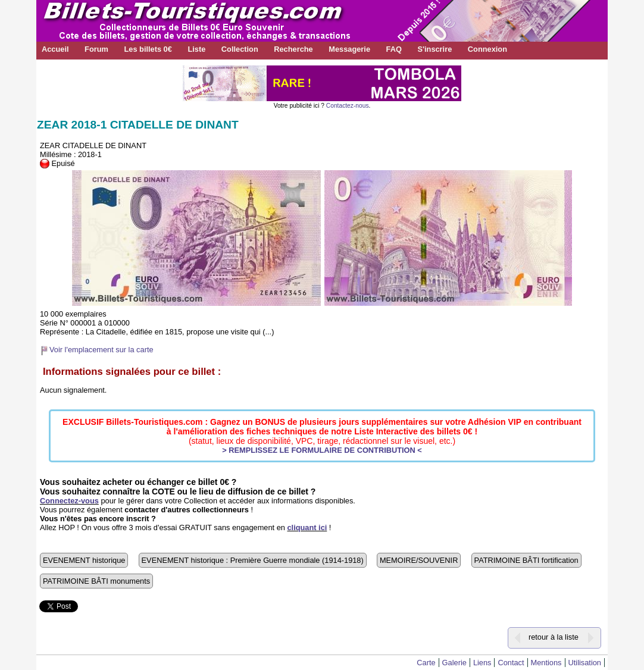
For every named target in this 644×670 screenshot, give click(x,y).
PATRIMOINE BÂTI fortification (526, 560)
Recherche (293, 49)
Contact (511, 663)
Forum (96, 49)
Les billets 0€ (148, 49)
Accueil (55, 49)
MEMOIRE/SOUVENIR (419, 560)
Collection (240, 49)
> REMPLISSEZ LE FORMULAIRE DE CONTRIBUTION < (322, 450)
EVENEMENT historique (84, 560)
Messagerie (349, 49)
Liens (482, 663)
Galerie (454, 663)
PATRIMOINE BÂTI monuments (96, 581)
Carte (426, 663)
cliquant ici (307, 527)
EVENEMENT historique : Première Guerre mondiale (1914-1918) (253, 560)
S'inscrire (434, 49)
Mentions (546, 663)
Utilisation (585, 663)
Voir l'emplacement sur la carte (101, 350)
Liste (196, 49)
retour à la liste (554, 637)
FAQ (394, 49)
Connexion (487, 49)
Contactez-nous (348, 106)
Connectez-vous (69, 501)
